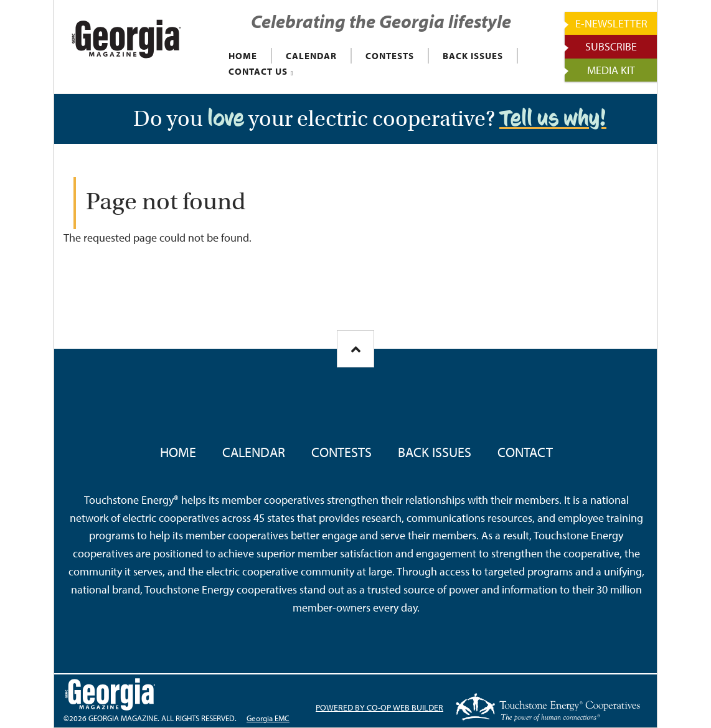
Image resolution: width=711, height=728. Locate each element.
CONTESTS (390, 56)
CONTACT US (258, 71)
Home (178, 452)
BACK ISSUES (473, 56)
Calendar (254, 452)
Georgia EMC (268, 718)
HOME (243, 56)
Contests (341, 452)
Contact (525, 452)
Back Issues (435, 452)
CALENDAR (311, 56)
